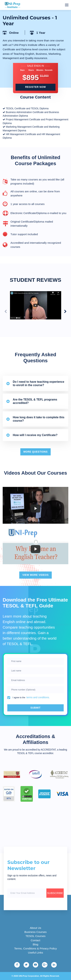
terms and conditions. (38, 697)
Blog (36, 944)
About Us (35, 928)
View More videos (36, 575)
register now (35, 87)
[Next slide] (65, 312)
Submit (36, 708)
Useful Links (35, 953)
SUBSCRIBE (55, 893)
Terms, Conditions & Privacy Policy (36, 948)
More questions (35, 452)
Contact (35, 940)
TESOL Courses (35, 936)
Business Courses (36, 932)
